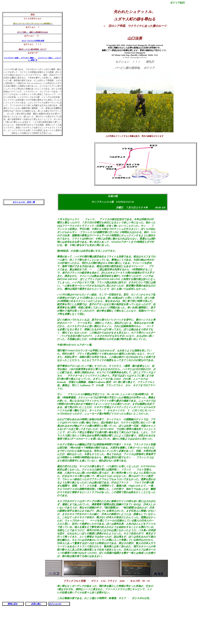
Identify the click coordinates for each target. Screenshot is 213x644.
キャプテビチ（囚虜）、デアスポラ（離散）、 (20, 58)
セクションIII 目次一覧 (24, 202)
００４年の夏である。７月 (17, 69)
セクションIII (55, 604)
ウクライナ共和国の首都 (36, 41)
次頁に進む (36, 604)
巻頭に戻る (13, 604)
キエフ (24, 41)
